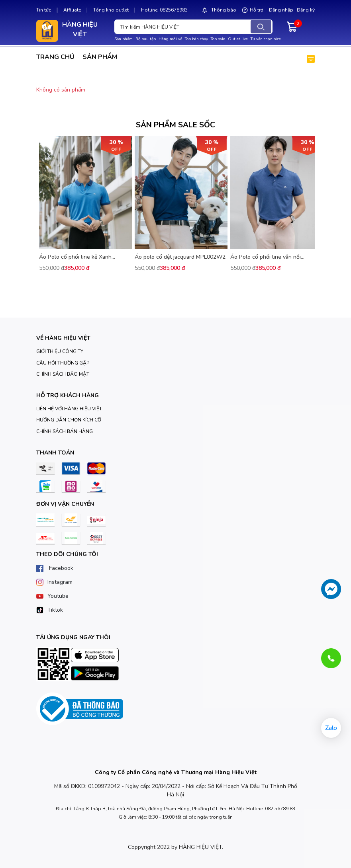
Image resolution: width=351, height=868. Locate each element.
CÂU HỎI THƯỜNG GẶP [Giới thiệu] (63, 363)
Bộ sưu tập (146, 39)
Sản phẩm (124, 39)
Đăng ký (306, 10)
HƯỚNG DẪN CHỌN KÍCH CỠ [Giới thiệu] (69, 420)
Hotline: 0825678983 (164, 10)
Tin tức (44, 10)
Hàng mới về (170, 39)
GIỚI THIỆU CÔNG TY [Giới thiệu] (60, 351)
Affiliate (72, 10)
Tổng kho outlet (111, 10)
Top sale (218, 39)
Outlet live (238, 39)
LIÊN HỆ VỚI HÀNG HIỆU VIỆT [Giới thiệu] (69, 409)
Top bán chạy (196, 39)
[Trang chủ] (66, 338)
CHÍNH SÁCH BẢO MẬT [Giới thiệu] (63, 374)
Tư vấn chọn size (266, 39)
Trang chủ (55, 57)
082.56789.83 (280, 809)
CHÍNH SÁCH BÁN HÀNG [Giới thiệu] (65, 431)
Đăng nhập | (282, 10)
